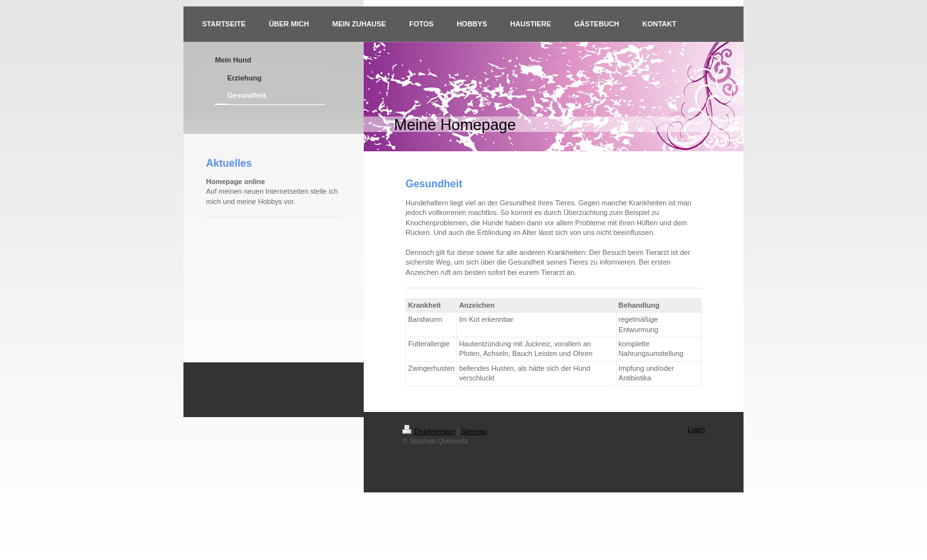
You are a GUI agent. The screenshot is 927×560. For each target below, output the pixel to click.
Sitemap (474, 431)
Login (696, 429)
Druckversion (429, 431)
